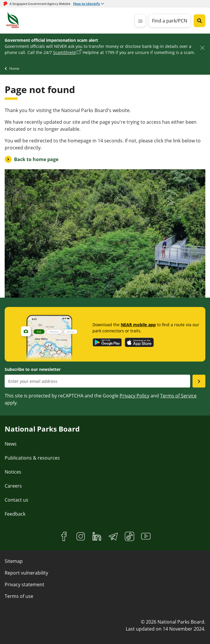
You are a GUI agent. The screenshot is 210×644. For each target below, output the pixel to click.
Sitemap (14, 561)
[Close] (202, 48)
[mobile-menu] (140, 21)
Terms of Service (178, 396)
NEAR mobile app (138, 325)
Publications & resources (32, 458)
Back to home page (36, 159)
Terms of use (19, 596)
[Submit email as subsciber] (199, 381)
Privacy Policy (134, 396)
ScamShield (64, 52)
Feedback (15, 514)
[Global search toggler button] (199, 21)
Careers (13, 486)
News (11, 444)
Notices (13, 472)
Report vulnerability (26, 573)
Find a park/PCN (170, 21)
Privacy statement (24, 584)
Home (14, 68)
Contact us (16, 500)
